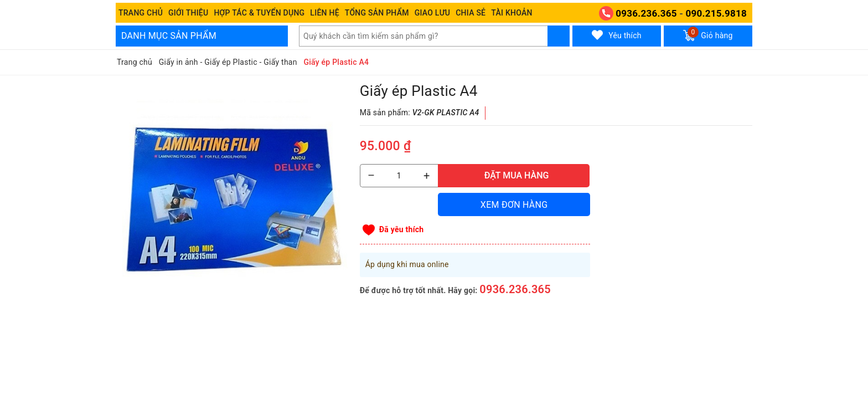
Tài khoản (512, 13)
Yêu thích (617, 35)
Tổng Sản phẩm (377, 13)
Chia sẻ (471, 13)
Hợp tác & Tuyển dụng (259, 13)
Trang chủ (141, 13)
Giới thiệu (188, 13)
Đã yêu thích (402, 229)
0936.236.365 (646, 13)
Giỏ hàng (708, 34)
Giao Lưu (433, 13)
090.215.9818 (716, 13)
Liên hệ (324, 13)
